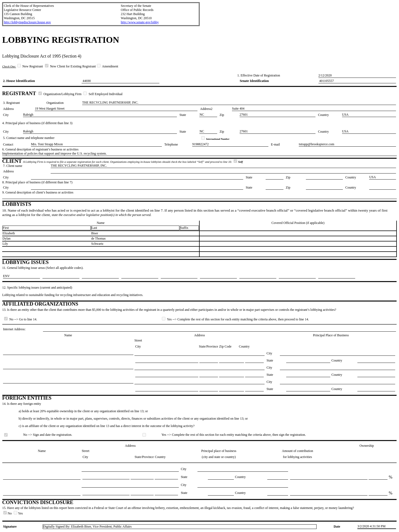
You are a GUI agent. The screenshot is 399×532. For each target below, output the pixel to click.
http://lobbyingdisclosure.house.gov (27, 22)
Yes (18, 513)
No (8, 513)
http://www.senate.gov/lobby (140, 22)
